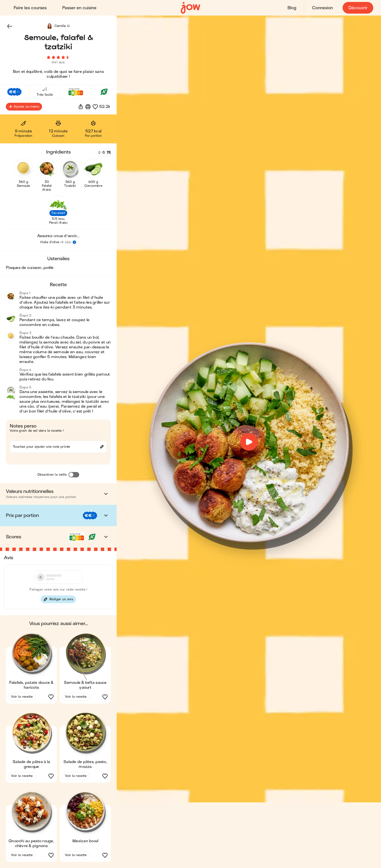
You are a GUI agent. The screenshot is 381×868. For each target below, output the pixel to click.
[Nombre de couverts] (104, 153)
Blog (292, 8)
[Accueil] (190, 8)
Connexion (322, 8)
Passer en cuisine (79, 8)
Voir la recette (22, 697)
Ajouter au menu (24, 107)
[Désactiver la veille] (74, 475)
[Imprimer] (88, 107)
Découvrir (358, 8)
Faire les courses (30, 8)
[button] (10, 26)
